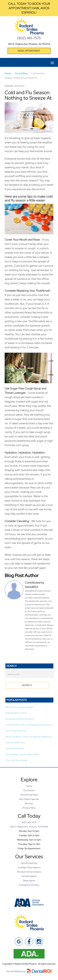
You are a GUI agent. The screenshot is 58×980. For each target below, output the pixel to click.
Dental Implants (29, 876)
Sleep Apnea (29, 881)
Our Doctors (29, 790)
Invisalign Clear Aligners (29, 867)
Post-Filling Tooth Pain (16, 731)
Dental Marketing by (16, 971)
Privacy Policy (29, 808)
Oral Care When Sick (15, 743)
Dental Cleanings (29, 863)
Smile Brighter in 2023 (16, 713)
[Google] (19, 942)
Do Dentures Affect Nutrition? (20, 719)
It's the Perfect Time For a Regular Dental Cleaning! (30, 725)
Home (8, 73)
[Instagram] (39, 942)
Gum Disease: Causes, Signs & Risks (22, 754)
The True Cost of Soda (16, 760)
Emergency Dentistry (29, 885)
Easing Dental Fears (15, 748)
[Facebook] (29, 942)
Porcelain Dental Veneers (29, 872)
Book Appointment (29, 51)
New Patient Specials (29, 799)
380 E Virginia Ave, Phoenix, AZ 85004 (29, 44)
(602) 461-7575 (29, 38)
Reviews (29, 803)
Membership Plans (29, 795)
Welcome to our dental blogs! (19, 707)
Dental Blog (21, 73)
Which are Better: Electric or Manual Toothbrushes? (30, 737)
